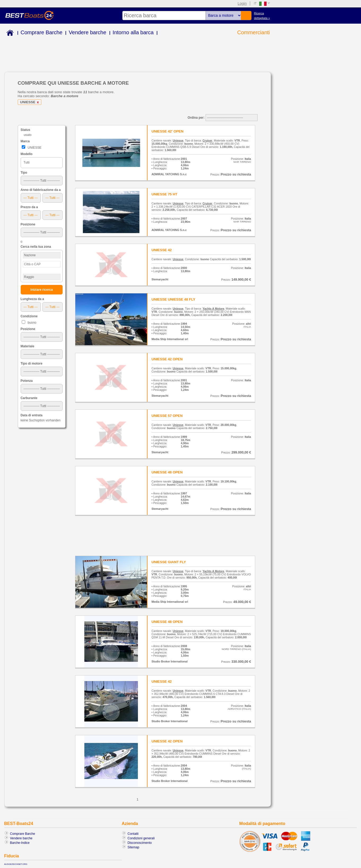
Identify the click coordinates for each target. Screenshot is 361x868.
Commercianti (253, 32)
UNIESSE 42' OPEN (167, 131)
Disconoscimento (140, 843)
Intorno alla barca (133, 32)
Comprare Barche (42, 32)
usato (28, 135)
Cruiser (207, 140)
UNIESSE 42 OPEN (167, 359)
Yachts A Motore (213, 309)
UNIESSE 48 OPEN (167, 472)
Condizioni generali (141, 838)
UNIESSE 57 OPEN (167, 416)
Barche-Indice (20, 843)
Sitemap (133, 847)
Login (242, 3)
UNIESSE (31, 102)
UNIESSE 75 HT (164, 194)
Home (9, 34)
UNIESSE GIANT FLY (169, 562)
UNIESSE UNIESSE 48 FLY (173, 299)
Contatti (133, 834)
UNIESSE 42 (162, 250)
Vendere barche (87, 32)
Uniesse (178, 140)
